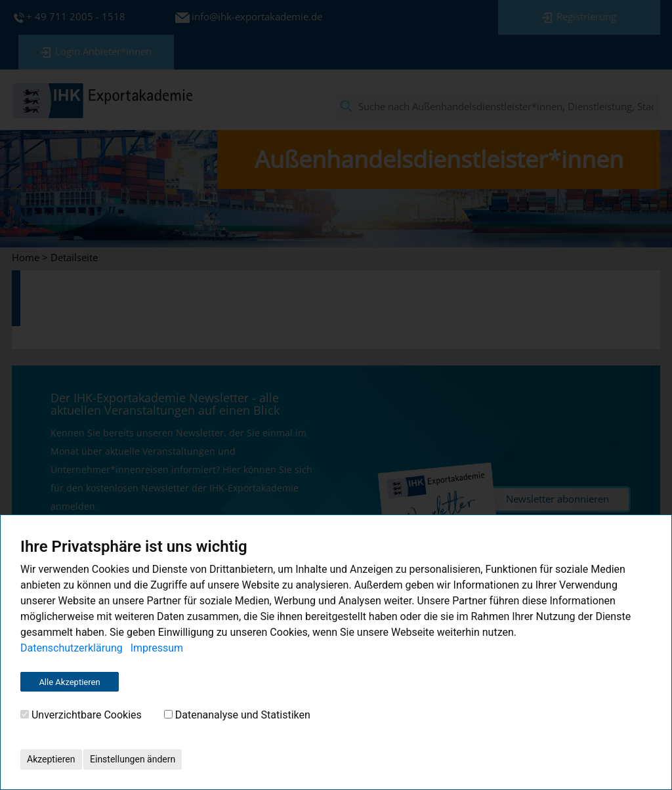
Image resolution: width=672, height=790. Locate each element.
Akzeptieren (51, 759)
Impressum (157, 648)
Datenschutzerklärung (72, 648)
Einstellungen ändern (133, 759)
